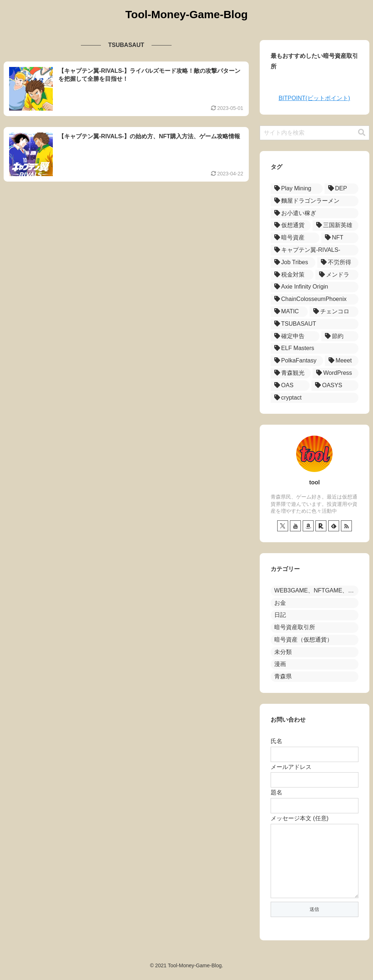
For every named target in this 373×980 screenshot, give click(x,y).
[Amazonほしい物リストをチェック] (308, 526)
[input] (315, 133)
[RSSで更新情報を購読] (346, 526)
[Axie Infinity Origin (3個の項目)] (315, 287)
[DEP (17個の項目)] (341, 189)
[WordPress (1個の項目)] (335, 373)
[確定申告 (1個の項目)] (295, 336)
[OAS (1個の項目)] (290, 386)
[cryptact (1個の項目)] (315, 398)
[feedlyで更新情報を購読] (334, 526)
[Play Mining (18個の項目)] (297, 189)
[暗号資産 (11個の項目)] (295, 238)
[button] (362, 133)
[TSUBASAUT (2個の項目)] (315, 324)
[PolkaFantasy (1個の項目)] (297, 361)
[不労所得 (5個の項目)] (338, 263)
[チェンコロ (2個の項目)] (334, 312)
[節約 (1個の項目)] (340, 336)
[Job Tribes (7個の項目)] (293, 263)
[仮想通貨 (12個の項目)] (291, 225)
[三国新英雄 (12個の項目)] (335, 225)
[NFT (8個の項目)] (340, 238)
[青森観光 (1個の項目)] (291, 373)
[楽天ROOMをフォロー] (321, 526)
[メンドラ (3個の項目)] (337, 275)
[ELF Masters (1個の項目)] (315, 348)
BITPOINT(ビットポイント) (315, 98)
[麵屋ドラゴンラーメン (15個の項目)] (315, 201)
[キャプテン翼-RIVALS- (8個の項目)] (315, 250)
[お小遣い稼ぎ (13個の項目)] (315, 213)
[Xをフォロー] (283, 526)
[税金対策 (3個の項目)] (292, 275)
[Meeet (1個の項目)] (342, 361)
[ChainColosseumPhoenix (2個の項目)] (315, 299)
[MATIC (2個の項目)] (289, 312)
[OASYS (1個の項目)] (335, 386)
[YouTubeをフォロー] (295, 526)
